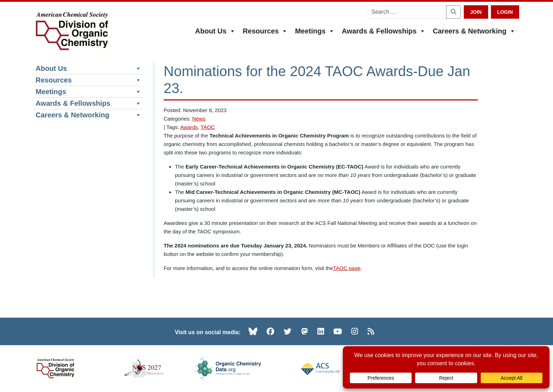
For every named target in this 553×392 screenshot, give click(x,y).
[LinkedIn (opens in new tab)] (321, 331)
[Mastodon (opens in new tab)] (305, 331)
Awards (189, 127)
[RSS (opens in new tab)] (371, 331)
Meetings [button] (315, 31)
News (199, 119)
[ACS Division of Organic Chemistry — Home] (71, 32)
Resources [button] (265, 31)
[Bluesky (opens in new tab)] (253, 331)
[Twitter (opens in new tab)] (288, 331)
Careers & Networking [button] (474, 31)
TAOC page (347, 268)
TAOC (208, 127)
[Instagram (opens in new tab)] (355, 331)
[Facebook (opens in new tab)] (271, 331)
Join (476, 12)
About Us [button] (215, 31)
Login (505, 12)
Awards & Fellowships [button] (384, 31)
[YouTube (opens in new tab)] (338, 331)
